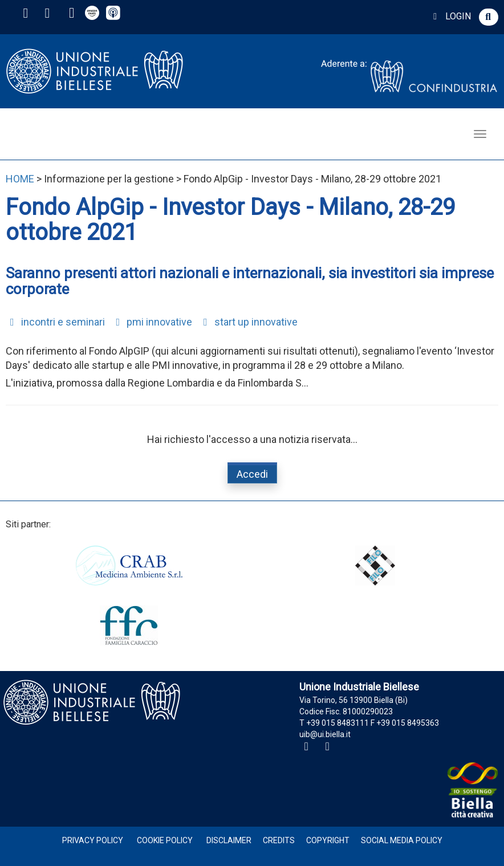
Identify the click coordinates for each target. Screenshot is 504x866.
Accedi (252, 474)
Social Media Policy (402, 840)
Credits (279, 840)
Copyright (328, 840)
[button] (489, 17)
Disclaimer (229, 840)
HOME (20, 179)
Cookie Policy (165, 840)
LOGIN (450, 16)
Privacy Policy (93, 840)
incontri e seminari (55, 322)
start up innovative (248, 322)
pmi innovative (152, 322)
